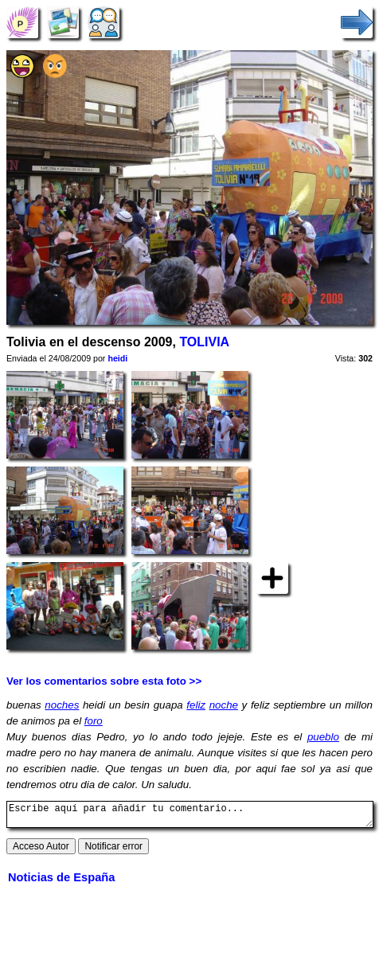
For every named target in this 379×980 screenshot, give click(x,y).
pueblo (323, 737)
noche (224, 705)
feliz (196, 705)
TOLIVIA (204, 342)
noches (62, 705)
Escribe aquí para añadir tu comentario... (190, 817)
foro (94, 721)
